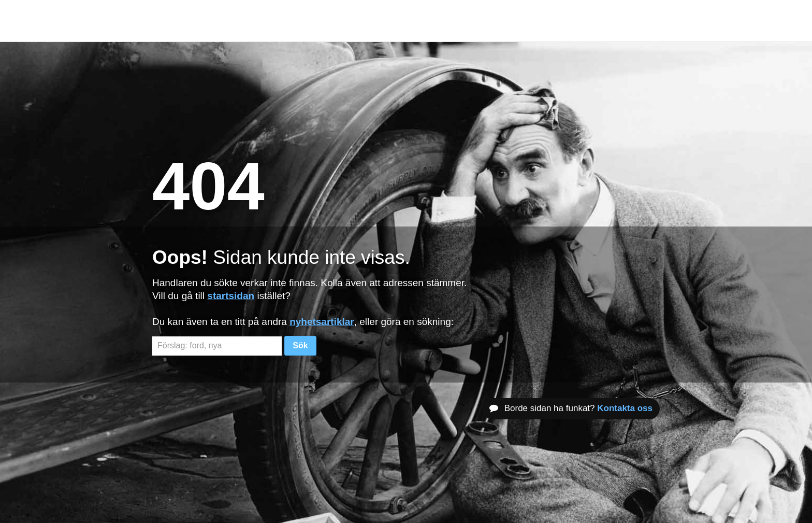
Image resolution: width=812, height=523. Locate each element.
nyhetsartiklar (322, 322)
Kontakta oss (625, 408)
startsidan (231, 296)
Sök (300, 345)
